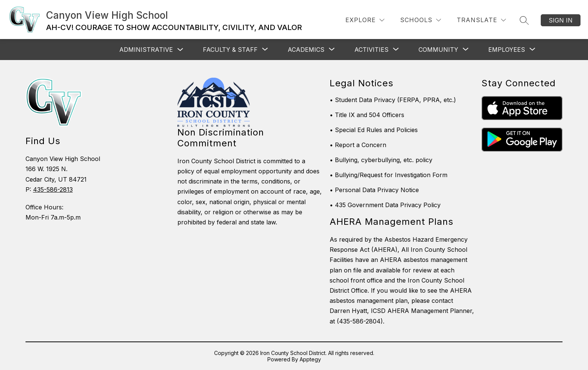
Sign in (561, 20)
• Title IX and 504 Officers (367, 115)
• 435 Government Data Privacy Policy (385, 205)
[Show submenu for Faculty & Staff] (230, 50)
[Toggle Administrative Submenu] (180, 50)
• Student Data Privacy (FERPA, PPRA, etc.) (393, 100)
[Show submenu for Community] (438, 50)
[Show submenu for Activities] (371, 50)
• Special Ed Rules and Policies (374, 130)
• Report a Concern (358, 145)
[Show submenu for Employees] (507, 50)
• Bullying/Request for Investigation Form (388, 175)
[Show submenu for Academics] (306, 50)
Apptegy (310, 359)
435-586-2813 (53, 190)
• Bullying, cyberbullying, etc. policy (381, 160)
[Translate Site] (481, 20)
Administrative (146, 50)
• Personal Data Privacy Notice (374, 190)
